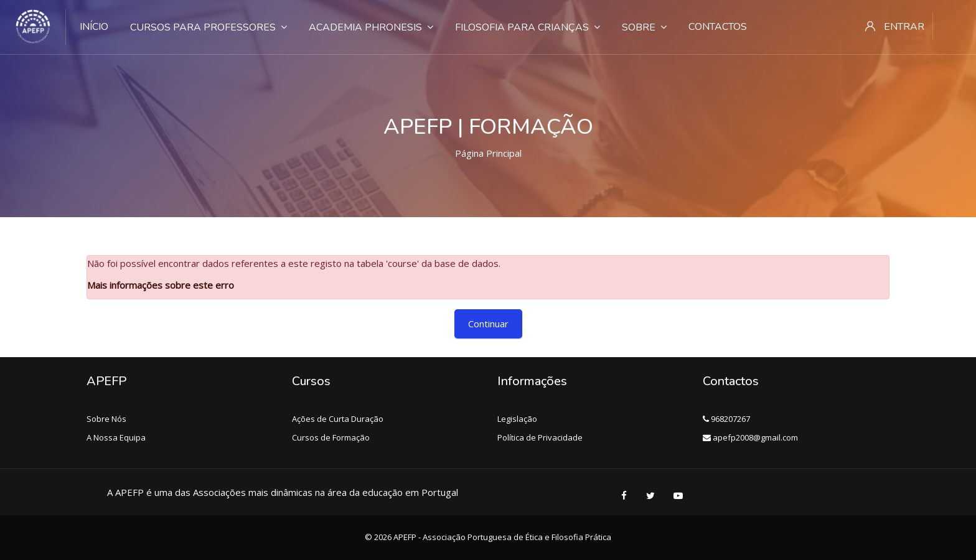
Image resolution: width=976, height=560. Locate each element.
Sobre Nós (106, 419)
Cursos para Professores (209, 27)
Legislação (517, 419)
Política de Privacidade (540, 437)
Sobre (644, 27)
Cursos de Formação (331, 437)
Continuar (488, 324)
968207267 (726, 419)
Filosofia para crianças (528, 27)
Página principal (488, 153)
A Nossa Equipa (116, 437)
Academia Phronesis (371, 27)
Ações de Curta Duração (338, 419)
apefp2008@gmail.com (750, 437)
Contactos (718, 27)
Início (94, 27)
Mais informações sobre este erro (161, 285)
